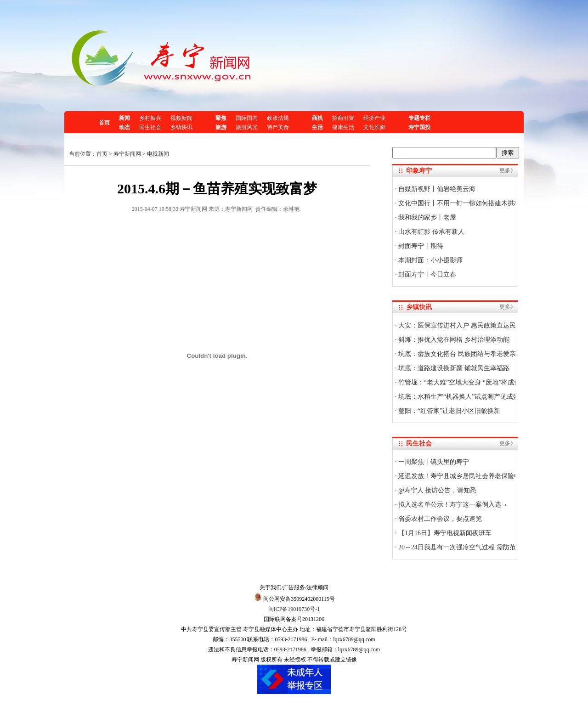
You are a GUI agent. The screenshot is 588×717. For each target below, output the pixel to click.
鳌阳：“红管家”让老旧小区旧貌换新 (449, 411)
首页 (104, 123)
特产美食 (278, 127)
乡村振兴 (150, 118)
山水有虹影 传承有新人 (431, 232)
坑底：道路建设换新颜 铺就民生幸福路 (453, 368)
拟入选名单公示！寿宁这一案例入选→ (452, 505)
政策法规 (278, 118)
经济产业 (374, 118)
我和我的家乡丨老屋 (427, 217)
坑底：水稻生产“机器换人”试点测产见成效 (458, 397)
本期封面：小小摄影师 (430, 260)
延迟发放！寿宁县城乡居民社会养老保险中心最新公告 (475, 476)
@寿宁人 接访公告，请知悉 (437, 490)
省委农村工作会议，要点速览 (440, 519)
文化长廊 (374, 127)
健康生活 (343, 127)
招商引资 (343, 118)
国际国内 (247, 118)
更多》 (508, 170)
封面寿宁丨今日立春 (427, 274)
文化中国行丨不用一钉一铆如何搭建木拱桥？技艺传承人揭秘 (485, 203)
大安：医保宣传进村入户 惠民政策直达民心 (460, 325)
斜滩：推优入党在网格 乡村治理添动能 (453, 340)
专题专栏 (419, 118)
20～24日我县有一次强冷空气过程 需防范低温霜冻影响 (476, 547)
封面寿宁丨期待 (420, 246)
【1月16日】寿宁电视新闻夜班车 (444, 533)
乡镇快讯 (181, 127)
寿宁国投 (419, 127)
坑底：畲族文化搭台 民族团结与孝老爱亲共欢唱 (466, 354)
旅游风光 (247, 127)
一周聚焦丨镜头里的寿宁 (433, 462)
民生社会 (150, 127)
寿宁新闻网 (127, 154)
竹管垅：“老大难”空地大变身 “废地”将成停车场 (465, 382)
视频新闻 (181, 118)
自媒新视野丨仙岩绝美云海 (436, 189)
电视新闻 (158, 154)
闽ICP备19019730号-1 (294, 609)
